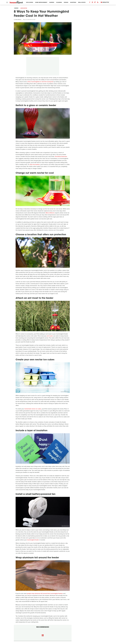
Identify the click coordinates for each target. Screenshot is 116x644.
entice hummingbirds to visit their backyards (40, 82)
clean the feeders (35, 164)
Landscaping (24, 8)
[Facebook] (90, 3)
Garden (52, 2)
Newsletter (105, 2)
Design (66, 2)
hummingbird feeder (33, 540)
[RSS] (98, 3)
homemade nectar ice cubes (33, 409)
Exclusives (30, 2)
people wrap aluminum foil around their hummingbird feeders (45, 593)
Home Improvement (41, 2)
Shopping (73, 2)
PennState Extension (61, 157)
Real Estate (82, 2)
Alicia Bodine (18, 20)
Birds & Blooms (50, 213)
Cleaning (59, 2)
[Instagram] (92, 3)
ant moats (50, 336)
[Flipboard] (95, 3)
